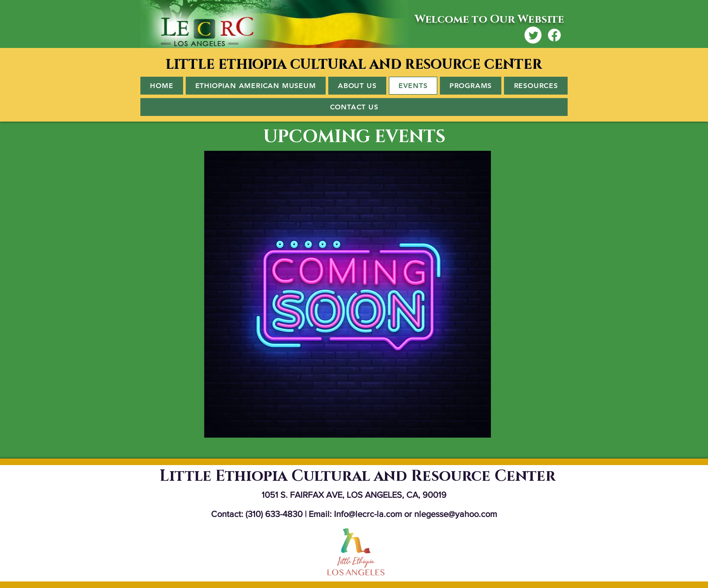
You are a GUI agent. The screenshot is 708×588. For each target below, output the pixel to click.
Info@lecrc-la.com (368, 514)
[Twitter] (533, 35)
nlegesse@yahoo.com (456, 514)
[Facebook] (554, 35)
